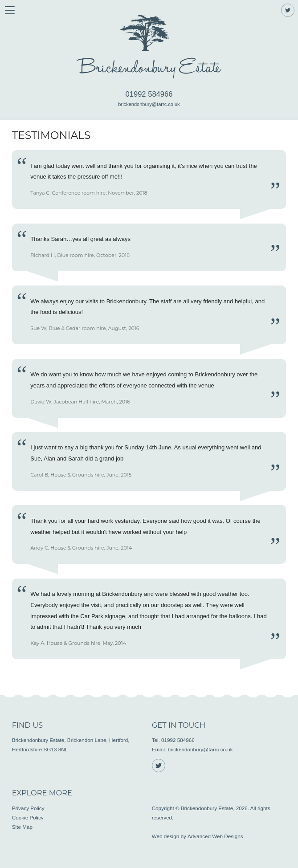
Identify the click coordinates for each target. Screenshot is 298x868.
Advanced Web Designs (215, 836)
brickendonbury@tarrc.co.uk (149, 104)
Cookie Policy (28, 817)
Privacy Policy (28, 808)
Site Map (22, 827)
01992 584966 (149, 94)
